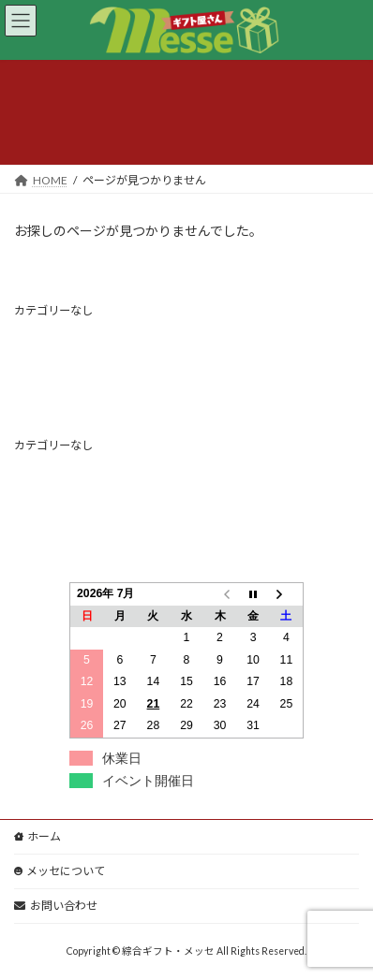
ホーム (37, 836)
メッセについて (60, 871)
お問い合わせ (56, 906)
